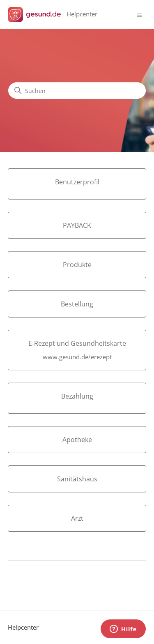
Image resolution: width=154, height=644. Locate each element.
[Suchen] (77, 91)
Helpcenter (23, 627)
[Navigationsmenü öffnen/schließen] (139, 15)
